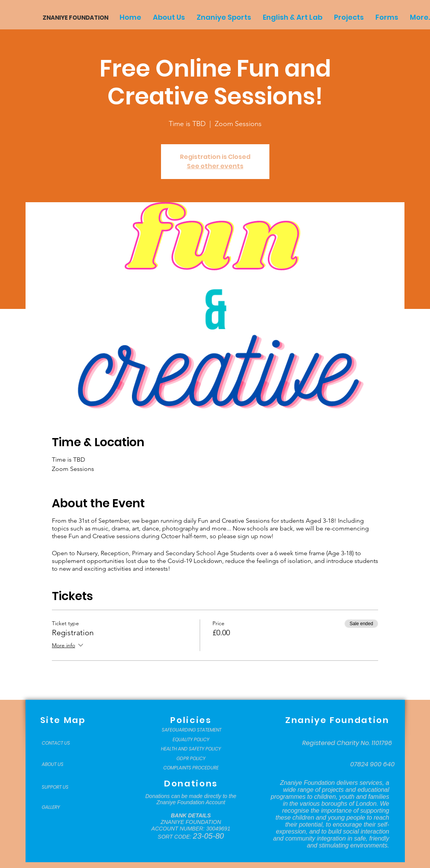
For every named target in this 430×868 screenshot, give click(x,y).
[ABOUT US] (61, 764)
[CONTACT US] (61, 743)
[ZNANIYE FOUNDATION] (73, 18)
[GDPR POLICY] (191, 759)
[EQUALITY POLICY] (191, 740)
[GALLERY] (61, 807)
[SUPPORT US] (61, 787)
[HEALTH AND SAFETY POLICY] (191, 749)
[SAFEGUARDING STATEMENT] (192, 730)
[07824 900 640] (373, 764)
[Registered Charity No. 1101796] (347, 743)
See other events (215, 166)
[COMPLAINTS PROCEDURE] (191, 768)
